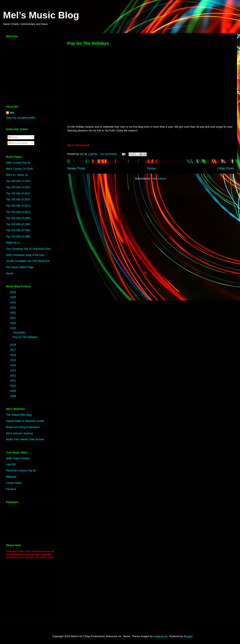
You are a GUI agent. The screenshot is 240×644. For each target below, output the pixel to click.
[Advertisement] (30, 72)
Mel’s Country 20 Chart (19, 169)
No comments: (109, 154)
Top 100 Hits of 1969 (18, 236)
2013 (13, 370)
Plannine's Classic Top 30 (21, 471)
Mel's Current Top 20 (18, 163)
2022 (13, 313)
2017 (13, 350)
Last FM (11, 464)
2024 (13, 302)
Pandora (11, 489)
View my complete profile (21, 118)
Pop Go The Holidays (88, 43)
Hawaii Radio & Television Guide (25, 421)
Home (151, 168)
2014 (13, 365)
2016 (13, 355)
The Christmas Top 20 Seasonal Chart (28, 249)
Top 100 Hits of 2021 (18, 193)
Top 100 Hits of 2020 (18, 199)
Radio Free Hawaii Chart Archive (25, 439)
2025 (13, 297)
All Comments (18, 143)
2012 (13, 376)
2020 (13, 323)
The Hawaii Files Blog (19, 415)
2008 (13, 396)
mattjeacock (161, 636)
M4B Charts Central (18, 458)
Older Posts (226, 168)
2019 (13, 328)
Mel (12, 113)
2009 (13, 391)
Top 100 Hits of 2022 (18, 187)
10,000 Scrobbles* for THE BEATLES (28, 261)
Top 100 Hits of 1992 (18, 224)
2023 (13, 308)
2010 (13, 386)
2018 (13, 345)
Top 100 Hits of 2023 (18, 181)
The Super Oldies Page (20, 267)
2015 (13, 360)
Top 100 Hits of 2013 (18, 206)
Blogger (188, 636)
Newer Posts (76, 168)
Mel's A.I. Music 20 (17, 175)
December (20, 333)
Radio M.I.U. (13, 243)
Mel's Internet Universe (19, 433)
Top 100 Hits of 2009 (18, 218)
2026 (13, 292)
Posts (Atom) (159, 179)
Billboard (11, 477)
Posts (13, 137)
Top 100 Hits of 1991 (18, 230)
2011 (13, 381)
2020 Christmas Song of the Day (25, 255)
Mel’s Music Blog (41, 15)
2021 (13, 318)
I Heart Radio (14, 483)
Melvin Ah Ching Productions (23, 427)
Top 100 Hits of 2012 (18, 212)
